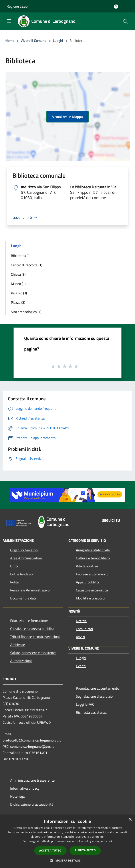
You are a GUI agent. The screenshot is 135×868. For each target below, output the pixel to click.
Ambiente (18, 645)
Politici (15, 582)
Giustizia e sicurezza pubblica (32, 629)
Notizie (81, 621)
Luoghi (58, 41)
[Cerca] (126, 21)
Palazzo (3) (19, 293)
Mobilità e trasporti (90, 598)
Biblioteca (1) (21, 256)
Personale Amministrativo (30, 590)
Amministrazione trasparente (32, 780)
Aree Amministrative (26, 558)
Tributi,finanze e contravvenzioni (35, 637)
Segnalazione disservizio (94, 696)
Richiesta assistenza (91, 712)
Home (10, 41)
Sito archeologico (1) (26, 312)
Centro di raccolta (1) (27, 265)
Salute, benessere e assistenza (33, 653)
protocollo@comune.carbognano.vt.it (32, 740)
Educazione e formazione (29, 621)
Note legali (18, 796)
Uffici (14, 566)
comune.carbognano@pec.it (32, 746)
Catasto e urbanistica (92, 590)
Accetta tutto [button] (50, 851)
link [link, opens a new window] (110, 841)
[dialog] (67, 841)
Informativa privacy (25, 788)
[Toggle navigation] (9, 21)
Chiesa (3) (18, 274)
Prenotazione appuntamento (97, 688)
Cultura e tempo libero (93, 558)
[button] (67, 860)
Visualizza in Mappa (67, 117)
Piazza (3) (18, 302)
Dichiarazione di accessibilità (32, 804)
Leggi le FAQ (85, 704)
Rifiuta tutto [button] (85, 850)
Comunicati (84, 629)
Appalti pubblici (87, 582)
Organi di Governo (24, 550)
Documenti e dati (23, 598)
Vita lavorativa (87, 566)
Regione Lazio (17, 6)
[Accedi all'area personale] (116, 7)
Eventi (81, 666)
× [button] (130, 820)
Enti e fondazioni (23, 574)
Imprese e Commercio (92, 574)
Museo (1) (18, 284)
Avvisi (80, 637)
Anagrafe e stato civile (93, 550)
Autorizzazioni (21, 661)
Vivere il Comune (34, 41)
